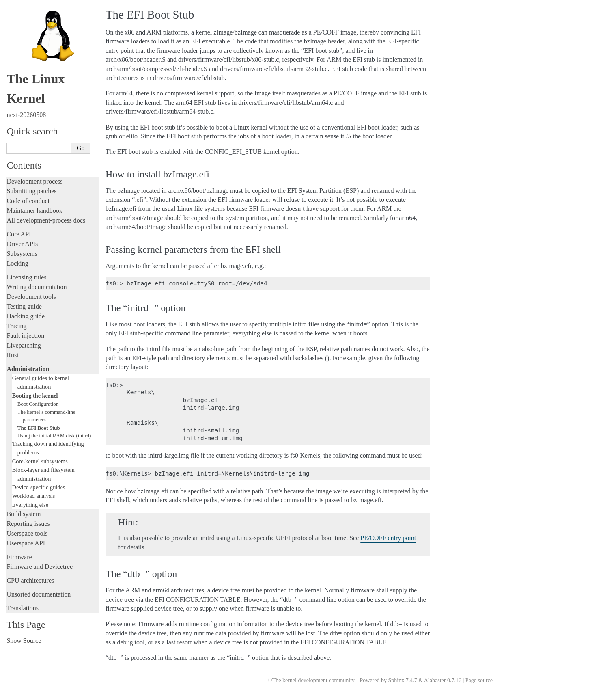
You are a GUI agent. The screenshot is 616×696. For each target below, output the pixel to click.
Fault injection (25, 336)
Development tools (31, 297)
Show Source (24, 641)
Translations (23, 608)
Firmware (19, 557)
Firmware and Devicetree (40, 567)
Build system (24, 514)
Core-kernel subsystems (40, 461)
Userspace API (26, 543)
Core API (19, 234)
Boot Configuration (38, 404)
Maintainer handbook (34, 211)
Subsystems (22, 254)
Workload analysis (34, 496)
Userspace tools (27, 533)
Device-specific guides (39, 487)
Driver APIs (22, 244)
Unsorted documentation (39, 594)
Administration (28, 369)
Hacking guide (26, 316)
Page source (479, 680)
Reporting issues (28, 524)
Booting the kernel (35, 396)
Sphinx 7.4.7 (402, 680)
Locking (17, 263)
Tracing (16, 326)
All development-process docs (46, 220)
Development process (34, 181)
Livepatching (24, 345)
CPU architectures (30, 580)
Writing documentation (37, 287)
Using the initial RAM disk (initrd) (54, 436)
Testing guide (24, 306)
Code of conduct (28, 201)
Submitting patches (31, 191)
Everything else (30, 505)
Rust (12, 355)
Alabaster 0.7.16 (443, 680)
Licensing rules (26, 277)
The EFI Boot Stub (39, 428)
